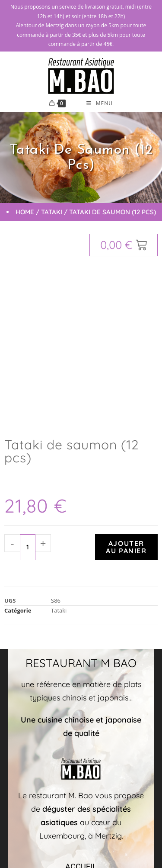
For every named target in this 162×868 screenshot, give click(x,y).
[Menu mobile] (100, 103)
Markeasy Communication (59, 824)
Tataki (52, 212)
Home (25, 212)
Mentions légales (115, 824)
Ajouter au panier (126, 405)
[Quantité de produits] (28, 405)
